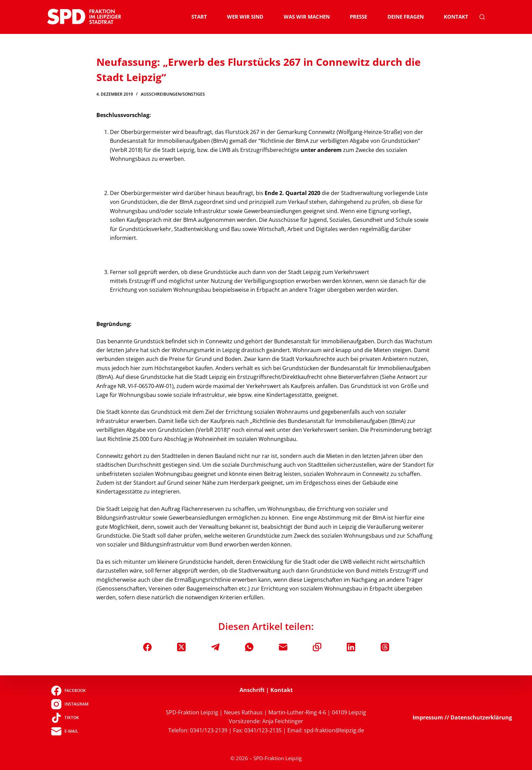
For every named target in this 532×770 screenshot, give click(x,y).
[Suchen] (482, 17)
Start (199, 17)
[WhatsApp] (249, 647)
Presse (358, 17)
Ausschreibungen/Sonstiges (173, 94)
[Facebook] (147, 647)
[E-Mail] (283, 647)
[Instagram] (70, 704)
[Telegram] (215, 647)
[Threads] (385, 647)
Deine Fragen (406, 17)
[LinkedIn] (351, 647)
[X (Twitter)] (181, 647)
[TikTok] (70, 718)
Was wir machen (307, 17)
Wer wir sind (245, 17)
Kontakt (456, 17)
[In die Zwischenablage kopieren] (317, 647)
